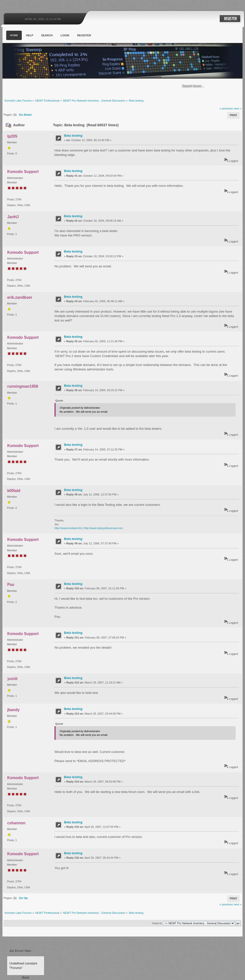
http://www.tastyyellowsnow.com (103, 528)
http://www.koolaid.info (68, 528)
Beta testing (73, 136)
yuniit (12, 679)
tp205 (12, 136)
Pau (11, 585)
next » (238, 108)
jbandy (13, 710)
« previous (226, 108)
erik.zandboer (20, 297)
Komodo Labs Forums (51, 62)
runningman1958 (23, 386)
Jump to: (157, 923)
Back (26, 977)
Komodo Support (23, 172)
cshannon (16, 823)
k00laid (14, 491)
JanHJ (13, 217)
